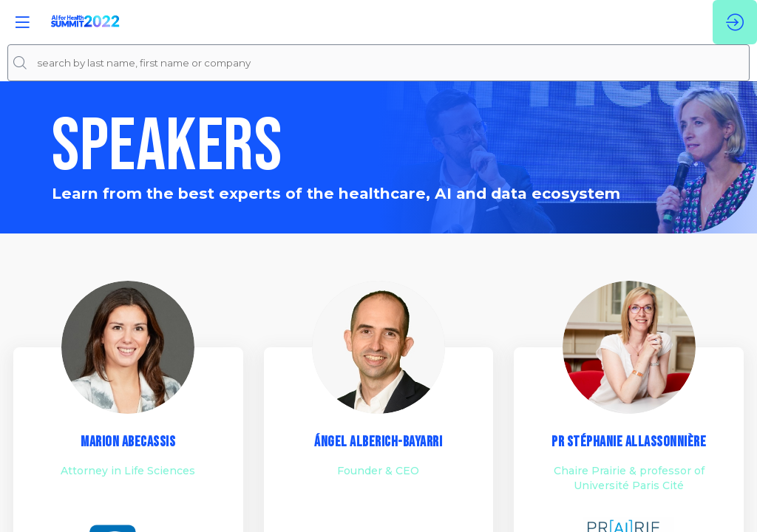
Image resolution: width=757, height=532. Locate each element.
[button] (22, 22)
